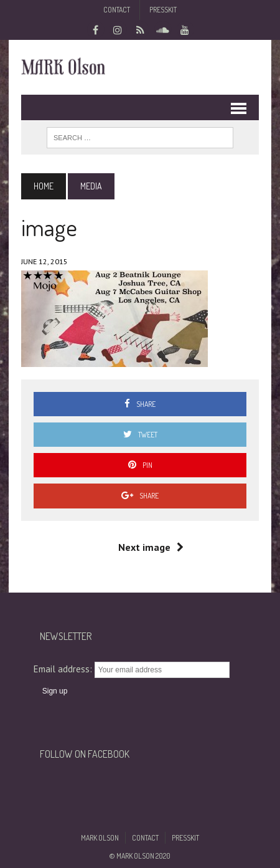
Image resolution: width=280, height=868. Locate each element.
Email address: (64, 669)
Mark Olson (100, 838)
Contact (117, 10)
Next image (151, 547)
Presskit (163, 10)
